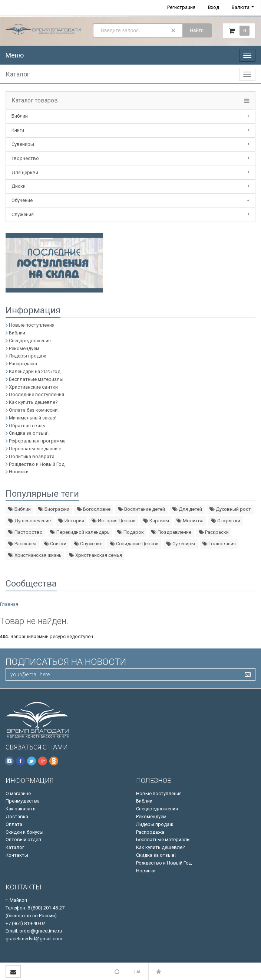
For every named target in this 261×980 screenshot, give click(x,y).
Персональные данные (35, 449)
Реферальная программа (37, 441)
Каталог (15, 847)
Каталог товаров (35, 101)
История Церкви (114, 521)
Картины (156, 521)
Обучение (22, 200)
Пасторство (25, 532)
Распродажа (23, 364)
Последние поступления (37, 394)
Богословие (94, 509)
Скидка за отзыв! (29, 433)
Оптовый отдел (23, 839)
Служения (23, 214)
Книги (18, 130)
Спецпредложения (30, 341)
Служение (88, 544)
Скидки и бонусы (24, 832)
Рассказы (22, 544)
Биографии (54, 509)
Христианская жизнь (35, 555)
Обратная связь (27, 426)
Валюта (241, 7)
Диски (19, 186)
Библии (20, 116)
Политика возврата (32, 456)
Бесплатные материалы (36, 379)
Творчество (25, 158)
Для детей (187, 509)
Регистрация (181, 7)
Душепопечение (29, 521)
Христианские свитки (33, 387)
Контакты (17, 855)
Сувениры (23, 144)
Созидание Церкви (134, 544)
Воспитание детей (141, 509)
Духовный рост (230, 509)
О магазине (18, 793)
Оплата (14, 824)
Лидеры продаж (27, 356)
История (71, 521)
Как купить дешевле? (33, 402)
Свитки (55, 544)
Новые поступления (32, 325)
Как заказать (21, 809)
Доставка (17, 816)
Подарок (130, 532)
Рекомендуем (24, 348)
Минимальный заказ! (33, 418)
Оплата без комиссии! (34, 410)
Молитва (190, 521)
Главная (9, 604)
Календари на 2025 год (35, 371)
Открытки (226, 521)
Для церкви (25, 172)
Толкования (219, 544)
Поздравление (171, 532)
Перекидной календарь (80, 532)
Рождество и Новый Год (37, 464)
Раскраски (214, 532)
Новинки (19, 472)
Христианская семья (95, 555)
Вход (214, 7)
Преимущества (23, 801)
